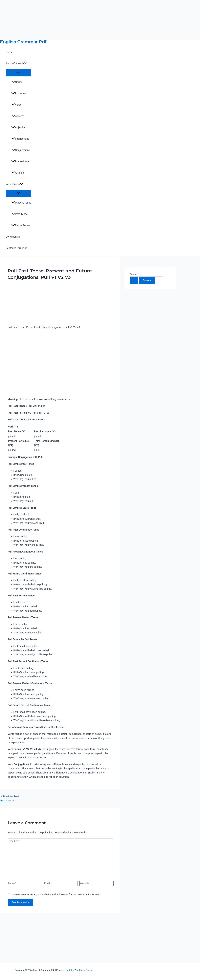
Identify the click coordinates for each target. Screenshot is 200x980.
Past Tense (20, 214)
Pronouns (19, 93)
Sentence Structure (16, 248)
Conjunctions (21, 150)
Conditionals (13, 237)
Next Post (7, 800)
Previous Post (9, 796)
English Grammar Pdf (23, 42)
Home (9, 52)
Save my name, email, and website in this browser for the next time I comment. (56, 894)
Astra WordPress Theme (81, 970)
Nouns (17, 82)
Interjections (20, 139)
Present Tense (21, 203)
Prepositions (20, 161)
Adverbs (18, 116)
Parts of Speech (17, 64)
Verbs (16, 105)
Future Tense (21, 225)
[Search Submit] (134, 280)
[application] (26, 64)
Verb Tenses (14, 184)
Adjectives (19, 127)
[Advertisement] (85, 20)
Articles (18, 173)
